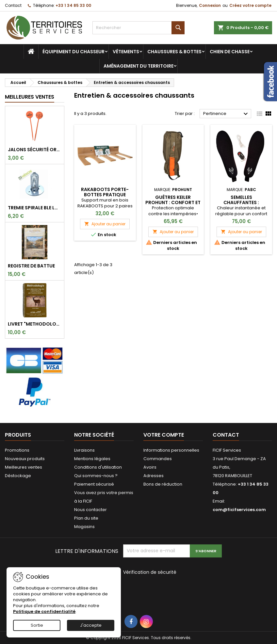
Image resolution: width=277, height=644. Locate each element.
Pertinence (226, 114)
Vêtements (126, 52)
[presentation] (167, 591)
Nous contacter (90, 510)
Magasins (84, 527)
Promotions (17, 450)
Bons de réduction (163, 484)
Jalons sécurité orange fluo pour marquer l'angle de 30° (35, 150)
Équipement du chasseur (73, 52)
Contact (13, 5)
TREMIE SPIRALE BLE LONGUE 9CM (35, 208)
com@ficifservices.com (239, 510)
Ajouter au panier (105, 224)
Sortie (37, 625)
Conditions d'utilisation (98, 467)
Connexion (210, 5)
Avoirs (150, 467)
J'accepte (91, 625)
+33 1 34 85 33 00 (73, 5)
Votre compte (164, 435)
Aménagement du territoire (138, 66)
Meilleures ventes (24, 467)
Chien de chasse (230, 52)
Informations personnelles (171, 450)
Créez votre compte (250, 5)
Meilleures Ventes (30, 97)
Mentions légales (92, 459)
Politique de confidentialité (44, 612)
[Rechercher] (139, 28)
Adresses (154, 476)
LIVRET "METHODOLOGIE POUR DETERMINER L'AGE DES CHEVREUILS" (35, 324)
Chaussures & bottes (174, 52)
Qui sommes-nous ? (96, 476)
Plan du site (86, 518)
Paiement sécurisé (94, 484)
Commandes (158, 459)
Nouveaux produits (25, 459)
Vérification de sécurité (150, 572)
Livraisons (84, 450)
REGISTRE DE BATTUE (31, 266)
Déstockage (18, 476)
